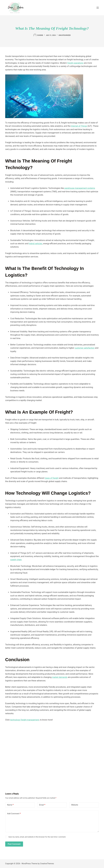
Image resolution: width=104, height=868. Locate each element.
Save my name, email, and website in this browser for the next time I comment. (37, 837)
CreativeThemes (47, 864)
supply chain (16, 560)
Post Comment (14, 844)
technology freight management (25, 720)
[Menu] (98, 8)
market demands (60, 677)
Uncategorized (65, 35)
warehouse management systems (79, 188)
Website (75, 805)
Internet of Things (79, 126)
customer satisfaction (85, 348)
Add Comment (14, 814)
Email (42, 805)
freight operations (75, 63)
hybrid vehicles (36, 244)
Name (10, 805)
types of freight (52, 478)
